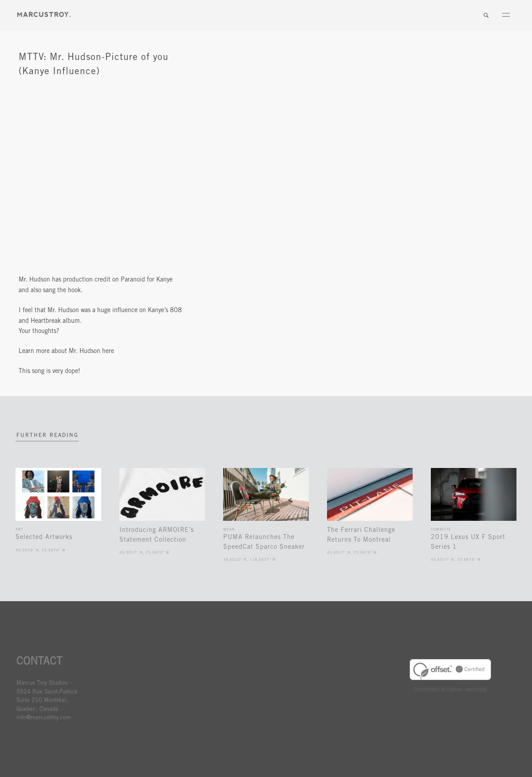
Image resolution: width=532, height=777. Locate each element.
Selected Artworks (44, 537)
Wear (229, 529)
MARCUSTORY (44, 14)
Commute (441, 529)
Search (486, 16)
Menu (506, 16)
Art (19, 529)
